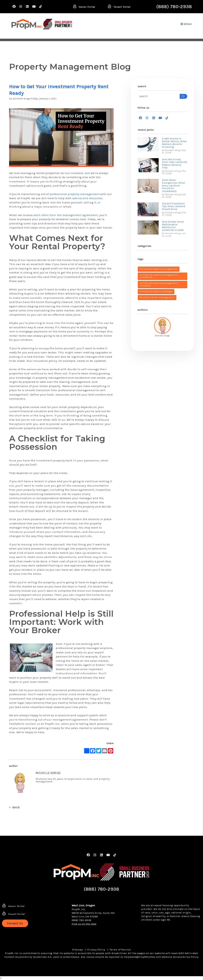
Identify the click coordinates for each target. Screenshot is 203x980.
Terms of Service (120, 950)
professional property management (75, 194)
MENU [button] (186, 24)
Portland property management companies (159, 276)
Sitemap (78, 950)
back (14, 807)
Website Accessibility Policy (180, 957)
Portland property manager (156, 291)
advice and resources (87, 198)
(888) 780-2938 (174, 7)
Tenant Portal (119, 7)
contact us (33, 724)
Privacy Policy (96, 950)
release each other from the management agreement (60, 215)
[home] (27, 24)
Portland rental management (157, 297)
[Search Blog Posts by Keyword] (159, 96)
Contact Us (15, 923)
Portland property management (159, 269)
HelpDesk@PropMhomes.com (142, 957)
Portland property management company (159, 284)
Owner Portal (84, 7)
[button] (14, 7)
